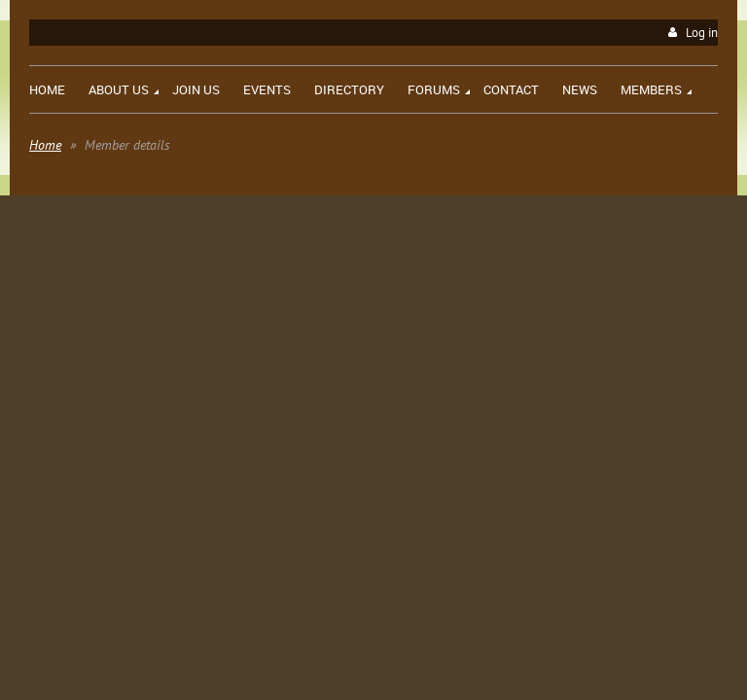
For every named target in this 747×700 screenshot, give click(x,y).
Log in (702, 33)
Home (45, 145)
